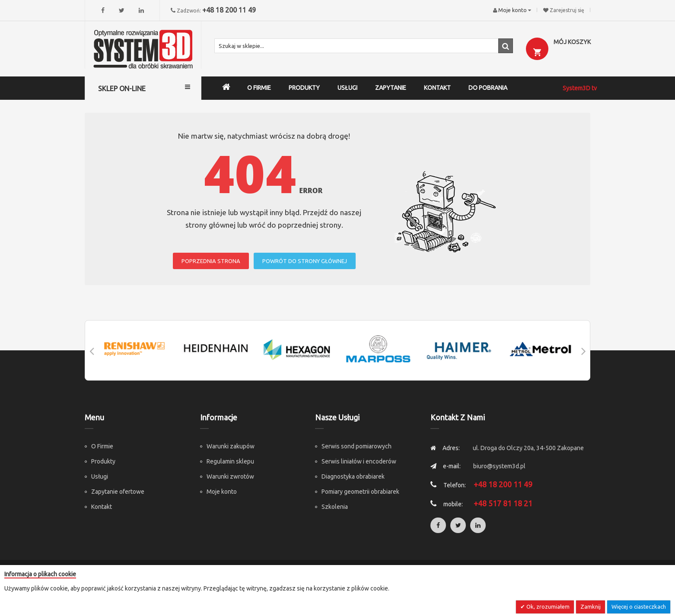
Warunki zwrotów (230, 476)
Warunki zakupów (231, 446)
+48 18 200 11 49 (229, 10)
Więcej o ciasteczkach (639, 606)
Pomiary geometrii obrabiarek (360, 492)
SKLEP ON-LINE (122, 89)
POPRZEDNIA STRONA (211, 261)
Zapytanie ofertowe (118, 492)
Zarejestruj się (567, 10)
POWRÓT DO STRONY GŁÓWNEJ (305, 261)
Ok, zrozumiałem (547, 606)
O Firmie (102, 446)
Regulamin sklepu (230, 461)
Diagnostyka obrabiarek (353, 476)
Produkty (103, 461)
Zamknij (591, 606)
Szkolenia (335, 507)
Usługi (100, 476)
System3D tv (580, 88)
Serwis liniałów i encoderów (359, 461)
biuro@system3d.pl (499, 466)
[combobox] (364, 46)
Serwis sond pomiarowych (357, 446)
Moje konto (222, 492)
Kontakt (102, 507)
